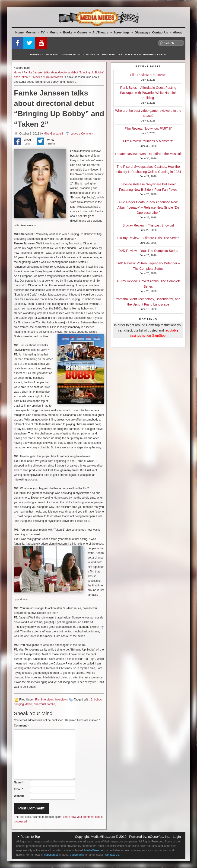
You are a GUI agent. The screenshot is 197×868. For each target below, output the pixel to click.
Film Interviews (54, 77)
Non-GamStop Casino (155, 54)
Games (84, 32)
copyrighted (51, 855)
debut (29, 704)
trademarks (77, 855)
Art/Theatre (102, 32)
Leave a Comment (82, 134)
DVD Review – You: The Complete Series (148, 251)
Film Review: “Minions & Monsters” (148, 141)
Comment (21, 726)
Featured (124, 54)
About (178, 32)
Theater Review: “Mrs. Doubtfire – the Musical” (148, 154)
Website (19, 796)
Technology (93, 54)
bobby (98, 700)
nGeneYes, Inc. (159, 837)
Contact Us (162, 32)
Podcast (136, 54)
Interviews (61, 700)
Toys (105, 54)
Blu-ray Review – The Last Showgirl (148, 225)
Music (56, 32)
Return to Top (30, 837)
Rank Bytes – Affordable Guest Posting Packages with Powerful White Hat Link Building (148, 93)
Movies (33, 32)
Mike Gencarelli (53, 134)
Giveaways (142, 32)
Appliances (37, 54)
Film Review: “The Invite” (148, 75)
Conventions (69, 54)
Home (19, 32)
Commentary (52, 54)
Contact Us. (113, 855)
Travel (113, 54)
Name (19, 783)
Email (19, 789)
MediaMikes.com (103, 837)
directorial (40, 704)
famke (51, 704)
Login (177, 837)
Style (81, 54)
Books (69, 32)
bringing (19, 704)
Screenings (123, 32)
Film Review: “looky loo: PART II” (148, 128)
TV (44, 32)
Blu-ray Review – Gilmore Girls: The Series (148, 238)
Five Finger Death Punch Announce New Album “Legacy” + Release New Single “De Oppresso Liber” (148, 207)
